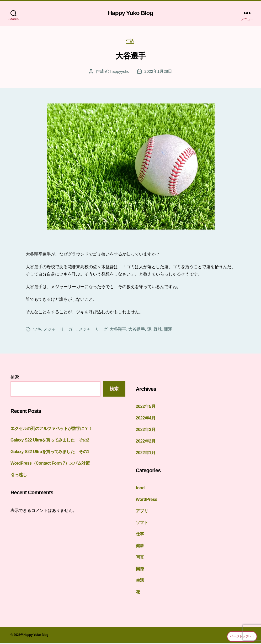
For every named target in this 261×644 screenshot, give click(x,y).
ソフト (142, 524)
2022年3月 (146, 431)
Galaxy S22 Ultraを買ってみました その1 (52, 453)
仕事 (140, 535)
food (140, 489)
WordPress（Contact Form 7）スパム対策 (52, 464)
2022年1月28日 (158, 72)
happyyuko (119, 72)
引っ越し (19, 476)
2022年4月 (146, 419)
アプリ (142, 512)
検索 (15, 378)
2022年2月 (146, 442)
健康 (140, 547)
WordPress (147, 500)
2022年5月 (146, 407)
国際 (140, 570)
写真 (140, 558)
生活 (130, 42)
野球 (158, 330)
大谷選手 (130, 57)
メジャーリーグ (93, 330)
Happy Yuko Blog (131, 13)
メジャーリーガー (60, 330)
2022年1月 (146, 454)
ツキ (37, 330)
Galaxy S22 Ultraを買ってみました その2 (52, 441)
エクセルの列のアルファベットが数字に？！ (51, 430)
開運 (168, 330)
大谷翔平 (118, 330)
